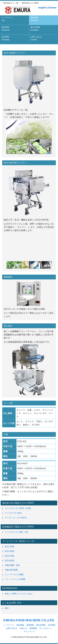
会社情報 (5, 38)
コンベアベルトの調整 (14, 575)
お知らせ (23, 628)
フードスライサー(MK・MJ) (16, 532)
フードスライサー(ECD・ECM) (18, 508)
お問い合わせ (36, 38)
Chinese (52, 8)
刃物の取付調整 (11, 570)
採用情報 (33, 628)
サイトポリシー (46, 628)
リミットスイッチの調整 (15, 579)
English (42, 8)
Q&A (7, 608)
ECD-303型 (10, 551)
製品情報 (34, 19)
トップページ (7, 19)
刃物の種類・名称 (12, 565)
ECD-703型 (10, 547)
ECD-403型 (10, 556)
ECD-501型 (10, 561)
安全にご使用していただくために (19, 594)
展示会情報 (35, 29)
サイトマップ (29, 632)
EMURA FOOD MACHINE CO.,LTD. (29, 620)
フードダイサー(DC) (13, 513)
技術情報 (5, 29)
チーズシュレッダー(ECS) (16, 518)
